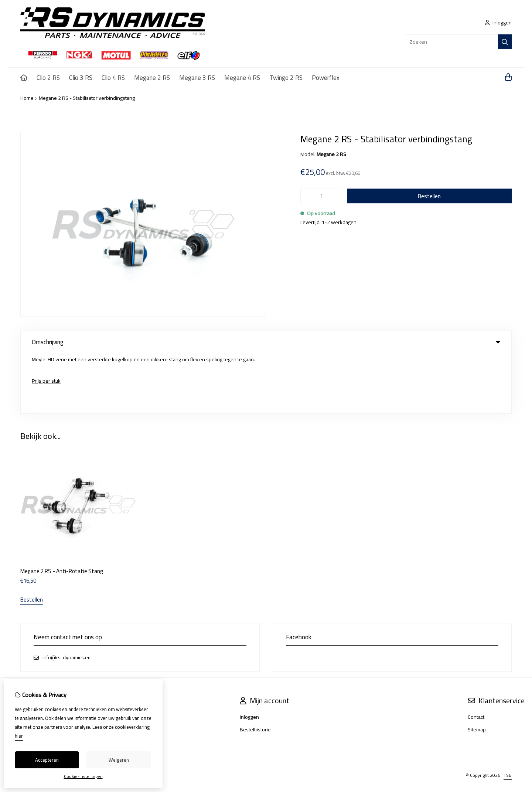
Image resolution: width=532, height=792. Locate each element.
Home (27, 98)
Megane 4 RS (242, 78)
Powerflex (326, 78)
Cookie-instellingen (83, 776)
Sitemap (477, 670)
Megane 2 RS (152, 78)
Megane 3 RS (197, 78)
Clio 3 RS (81, 78)
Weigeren (119, 760)
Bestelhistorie (255, 670)
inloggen (498, 23)
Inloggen (249, 657)
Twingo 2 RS (286, 78)
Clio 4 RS (113, 78)
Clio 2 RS (48, 78)
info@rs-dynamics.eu (66, 598)
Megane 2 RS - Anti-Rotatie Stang (62, 511)
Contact (476, 657)
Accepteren (47, 760)
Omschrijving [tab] (266, 342)
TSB (508, 715)
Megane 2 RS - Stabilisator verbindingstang (87, 98)
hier (19, 736)
